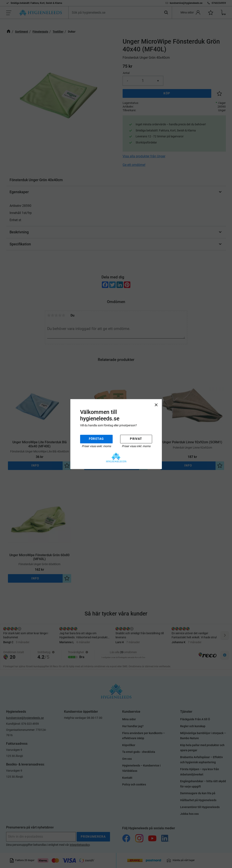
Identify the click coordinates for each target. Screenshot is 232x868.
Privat (136, 439)
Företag (96, 439)
